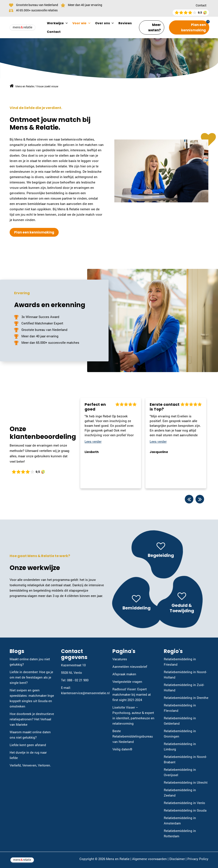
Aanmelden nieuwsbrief (130, 667)
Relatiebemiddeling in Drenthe (186, 698)
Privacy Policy (198, 859)
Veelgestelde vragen (127, 682)
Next (200, 499)
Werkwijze (57, 23)
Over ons (105, 23)
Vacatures (120, 659)
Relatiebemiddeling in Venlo (184, 803)
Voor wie (82, 23)
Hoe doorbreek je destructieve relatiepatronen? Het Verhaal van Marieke (32, 719)
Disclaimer (177, 859)
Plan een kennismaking (193, 27)
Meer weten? (155, 27)
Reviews (125, 23)
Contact (201, 5)
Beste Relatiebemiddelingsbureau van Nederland (133, 736)
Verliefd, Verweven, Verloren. (30, 765)
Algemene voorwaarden (149, 859)
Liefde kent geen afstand (28, 745)
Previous (189, 499)
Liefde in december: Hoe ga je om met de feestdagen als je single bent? (31, 677)
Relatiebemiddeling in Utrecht (186, 782)
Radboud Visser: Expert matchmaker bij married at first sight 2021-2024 (132, 694)
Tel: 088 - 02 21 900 (75, 680)
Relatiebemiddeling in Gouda (185, 810)
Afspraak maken (124, 674)
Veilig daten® (122, 749)
